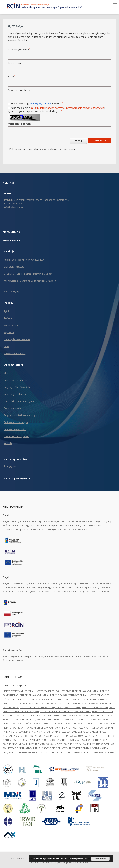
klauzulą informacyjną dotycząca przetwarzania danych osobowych (67, 108)
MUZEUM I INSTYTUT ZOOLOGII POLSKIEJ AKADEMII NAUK (31, 736)
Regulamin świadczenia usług (19, 415)
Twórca (8, 318)
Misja (7, 373)
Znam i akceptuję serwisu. (37, 104)
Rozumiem (100, 859)
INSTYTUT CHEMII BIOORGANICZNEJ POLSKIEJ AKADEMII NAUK (50, 707)
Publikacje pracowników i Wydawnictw (24, 260)
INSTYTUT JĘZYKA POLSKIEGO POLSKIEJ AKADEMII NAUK (81, 720)
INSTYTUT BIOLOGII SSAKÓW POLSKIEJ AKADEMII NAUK (30, 703)
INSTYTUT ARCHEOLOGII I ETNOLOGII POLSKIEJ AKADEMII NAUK (67, 691)
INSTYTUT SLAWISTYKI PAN (22, 732)
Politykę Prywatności (41, 104)
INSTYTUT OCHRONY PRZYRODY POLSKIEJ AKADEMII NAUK (32, 728)
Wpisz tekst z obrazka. (21, 124)
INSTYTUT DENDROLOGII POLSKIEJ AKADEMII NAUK (65, 711)
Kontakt (8, 443)
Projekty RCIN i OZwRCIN (17, 387)
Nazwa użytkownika (19, 50)
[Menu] (115, 3)
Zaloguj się (10, 466)
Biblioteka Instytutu (14, 267)
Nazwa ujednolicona (15, 353)
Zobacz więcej (12, 292)
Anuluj (78, 141)
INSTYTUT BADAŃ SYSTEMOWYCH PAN (69, 695)
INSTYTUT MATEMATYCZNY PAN (19, 691)
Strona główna (11, 241)
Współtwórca (11, 325)
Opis (6, 346)
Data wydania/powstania (17, 339)
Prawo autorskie (13, 408)
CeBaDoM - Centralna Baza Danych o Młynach (28, 274)
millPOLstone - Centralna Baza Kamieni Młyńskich (30, 281)
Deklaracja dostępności (17, 436)
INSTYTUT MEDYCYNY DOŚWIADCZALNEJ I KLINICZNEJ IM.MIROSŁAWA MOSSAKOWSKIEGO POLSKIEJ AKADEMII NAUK (59, 724)
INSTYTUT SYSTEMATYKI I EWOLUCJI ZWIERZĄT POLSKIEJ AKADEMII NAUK (72, 732)
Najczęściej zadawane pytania (20, 401)
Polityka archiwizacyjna (16, 422)
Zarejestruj (100, 140)
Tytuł (6, 311)
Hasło (11, 77)
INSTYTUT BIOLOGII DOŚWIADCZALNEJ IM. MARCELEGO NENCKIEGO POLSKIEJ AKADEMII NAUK (61, 699)
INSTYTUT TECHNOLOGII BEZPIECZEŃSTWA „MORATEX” (88, 752)
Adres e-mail (15, 63)
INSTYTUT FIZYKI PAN (49, 752)
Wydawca (9, 332)
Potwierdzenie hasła (20, 90)
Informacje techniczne (16, 394)
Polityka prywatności (15, 429)
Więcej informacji (79, 859)
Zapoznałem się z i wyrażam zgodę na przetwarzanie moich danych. (56, 110)
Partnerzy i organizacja (16, 380)
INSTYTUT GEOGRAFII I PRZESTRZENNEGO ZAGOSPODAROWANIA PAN (55, 715)
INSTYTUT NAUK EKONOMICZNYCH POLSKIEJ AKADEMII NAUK (59, 744)
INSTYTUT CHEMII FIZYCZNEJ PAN (98, 707)
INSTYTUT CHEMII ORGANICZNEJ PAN (21, 711)
